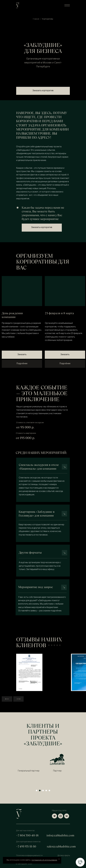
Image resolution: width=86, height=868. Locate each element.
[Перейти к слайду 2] (40, 791)
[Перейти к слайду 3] (43, 791)
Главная (36, 19)
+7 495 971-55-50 (26, 847)
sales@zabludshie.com (61, 847)
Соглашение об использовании (44, 860)
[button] (67, 5)
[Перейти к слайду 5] (49, 791)
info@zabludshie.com (60, 835)
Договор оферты (64, 856)
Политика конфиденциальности (29, 856)
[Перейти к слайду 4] (46, 791)
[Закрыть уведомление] (59, 859)
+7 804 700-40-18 (27, 835)
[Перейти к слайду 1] (37, 791)
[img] (22, 291)
